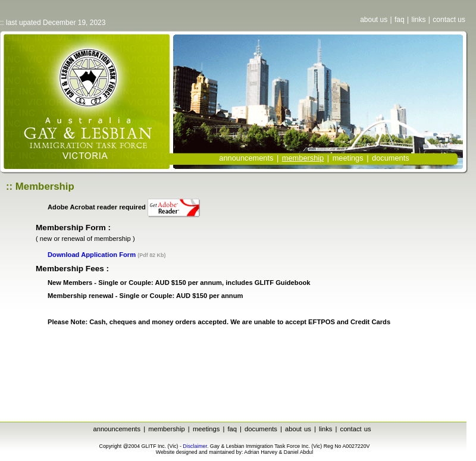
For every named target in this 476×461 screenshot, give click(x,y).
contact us (449, 20)
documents (391, 158)
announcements (246, 158)
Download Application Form (92, 255)
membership (167, 429)
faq (400, 20)
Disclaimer (195, 446)
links (418, 20)
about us (374, 20)
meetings (348, 158)
